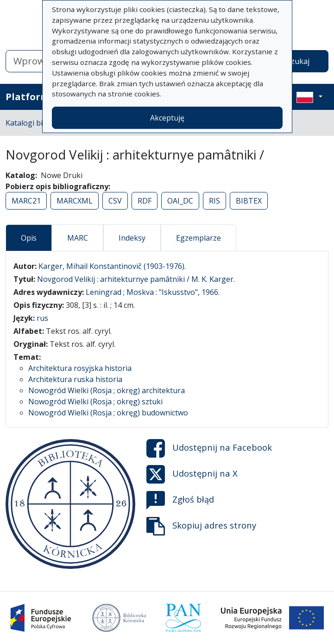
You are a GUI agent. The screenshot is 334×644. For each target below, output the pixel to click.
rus (42, 318)
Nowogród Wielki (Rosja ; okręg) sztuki (95, 402)
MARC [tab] (78, 238)
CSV (115, 201)
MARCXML (75, 201)
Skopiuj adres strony (201, 526)
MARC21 (26, 201)
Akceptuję (167, 118)
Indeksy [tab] (132, 238)
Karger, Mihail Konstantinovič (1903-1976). (112, 266)
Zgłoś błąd (180, 500)
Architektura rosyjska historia (80, 368)
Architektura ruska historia (75, 379)
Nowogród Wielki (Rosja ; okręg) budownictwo (108, 413)
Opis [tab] (29, 238)
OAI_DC (180, 201)
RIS (214, 201)
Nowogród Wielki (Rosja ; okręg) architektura (107, 390)
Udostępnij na (209, 448)
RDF (145, 201)
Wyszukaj (293, 61)
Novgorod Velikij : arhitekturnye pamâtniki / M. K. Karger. (136, 279)
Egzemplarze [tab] (199, 238)
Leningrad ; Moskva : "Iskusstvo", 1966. (153, 292)
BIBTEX (249, 201)
